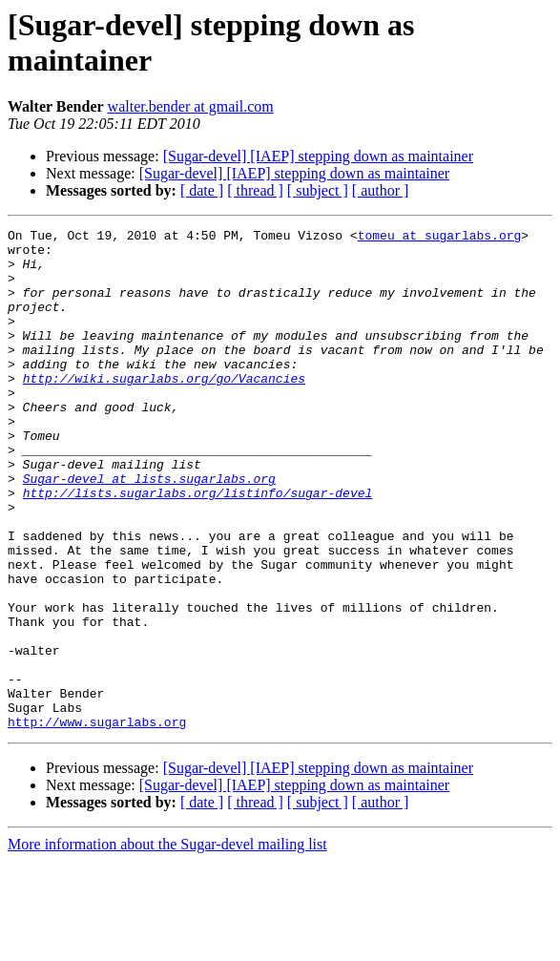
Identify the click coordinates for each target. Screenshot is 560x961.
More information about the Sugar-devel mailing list (167, 944)
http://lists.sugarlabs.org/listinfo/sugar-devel (198, 547)
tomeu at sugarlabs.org (440, 238)
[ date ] (202, 190)
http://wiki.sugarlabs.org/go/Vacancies (164, 409)
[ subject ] (318, 190)
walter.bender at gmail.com (191, 106)
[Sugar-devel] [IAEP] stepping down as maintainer (318, 156)
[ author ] (381, 190)
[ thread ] (255, 190)
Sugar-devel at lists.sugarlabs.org (149, 530)
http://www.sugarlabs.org (97, 822)
